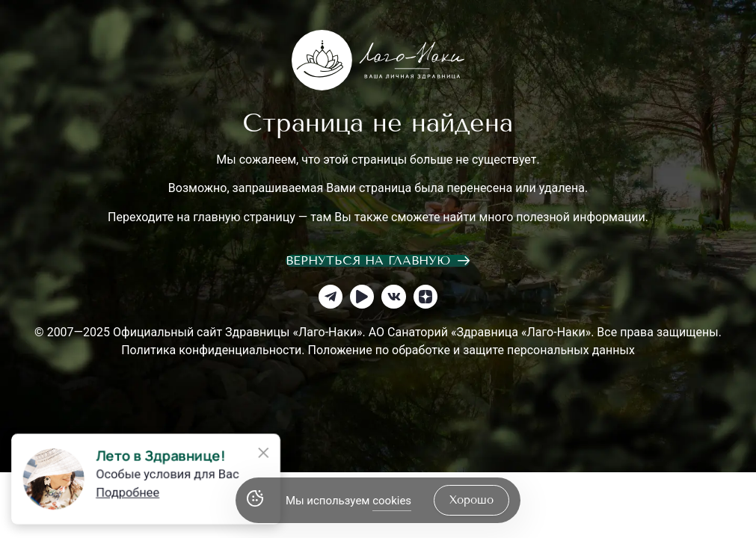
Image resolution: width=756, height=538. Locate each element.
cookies (392, 501)
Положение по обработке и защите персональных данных (471, 350)
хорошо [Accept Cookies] (471, 500)
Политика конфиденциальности (211, 350)
